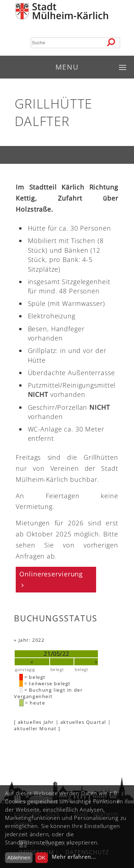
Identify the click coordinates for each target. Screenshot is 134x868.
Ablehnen (19, 857)
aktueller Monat (35, 728)
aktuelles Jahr (36, 722)
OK (41, 857)
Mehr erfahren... (74, 857)
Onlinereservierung (51, 574)
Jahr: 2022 (32, 640)
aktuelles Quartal (83, 722)
